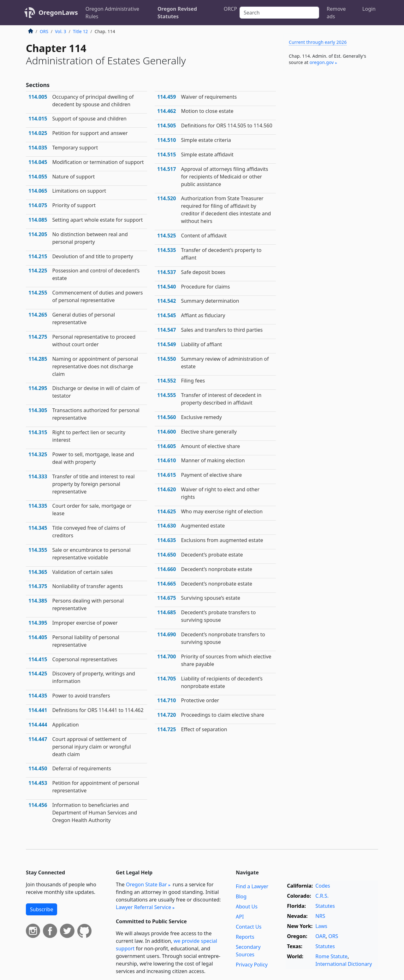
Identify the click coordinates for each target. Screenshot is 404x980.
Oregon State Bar (146, 884)
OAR (320, 936)
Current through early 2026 (318, 42)
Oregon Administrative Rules (112, 13)
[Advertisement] (331, 175)
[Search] (279, 13)
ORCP (230, 9)
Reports (245, 937)
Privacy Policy (252, 965)
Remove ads (336, 13)
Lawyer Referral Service (143, 907)
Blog (241, 896)
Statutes (325, 906)
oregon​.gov (322, 62)
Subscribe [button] (42, 909)
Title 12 (80, 31)
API (240, 917)
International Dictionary (344, 964)
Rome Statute (331, 956)
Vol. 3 (61, 31)
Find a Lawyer (252, 886)
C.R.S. (322, 896)
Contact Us (249, 927)
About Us (247, 907)
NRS (320, 916)
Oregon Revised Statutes (177, 13)
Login (369, 9)
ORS (44, 31)
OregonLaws (58, 12)
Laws (321, 926)
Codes (323, 886)
